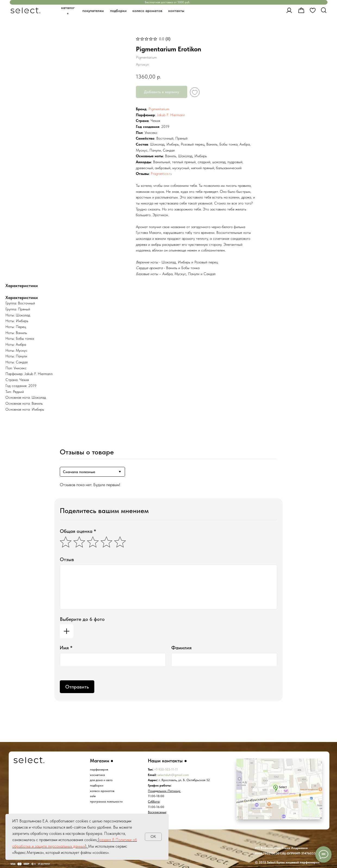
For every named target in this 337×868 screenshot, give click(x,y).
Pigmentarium (159, 109)
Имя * (66, 648)
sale (93, 796)
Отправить (77, 687)
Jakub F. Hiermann (171, 115)
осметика (98, 775)
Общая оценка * (78, 531)
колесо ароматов (102, 791)
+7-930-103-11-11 (166, 769)
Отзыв (67, 559)
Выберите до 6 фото (82, 619)
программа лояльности (106, 801)
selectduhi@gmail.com (173, 775)
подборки (97, 785)
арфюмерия (100, 769)
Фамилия (181, 648)
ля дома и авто (102, 780)
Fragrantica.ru (161, 174)
